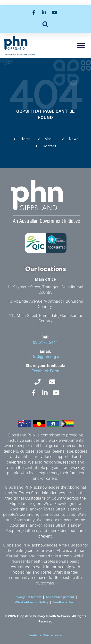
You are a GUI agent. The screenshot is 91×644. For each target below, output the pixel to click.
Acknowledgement (60, 597)
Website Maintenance (46, 635)
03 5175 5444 (45, 342)
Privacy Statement (27, 597)
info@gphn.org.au (45, 357)
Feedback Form (45, 371)
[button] (45, 24)
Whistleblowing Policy (32, 602)
